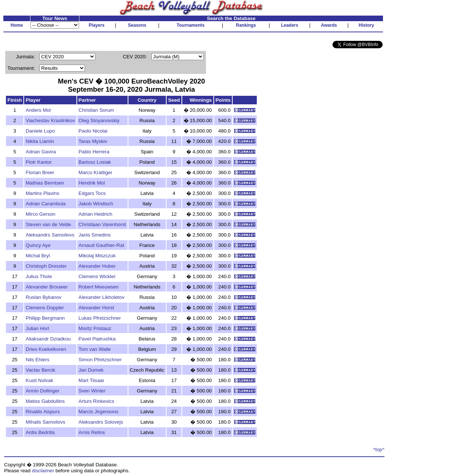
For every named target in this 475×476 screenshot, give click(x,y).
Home (17, 25)
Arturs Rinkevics (96, 401)
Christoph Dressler (46, 266)
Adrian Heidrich (96, 214)
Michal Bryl (38, 256)
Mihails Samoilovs (45, 422)
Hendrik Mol (92, 183)
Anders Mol (38, 110)
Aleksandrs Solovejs (101, 422)
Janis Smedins (95, 235)
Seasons (137, 25)
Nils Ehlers (37, 360)
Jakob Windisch (96, 204)
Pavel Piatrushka (97, 339)
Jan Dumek (91, 370)
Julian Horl (37, 328)
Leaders (289, 25)
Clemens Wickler (97, 276)
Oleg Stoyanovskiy (99, 120)
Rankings (246, 25)
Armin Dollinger (42, 391)
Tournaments (191, 25)
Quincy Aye (38, 245)
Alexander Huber (97, 266)
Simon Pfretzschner (100, 360)
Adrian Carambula (45, 204)
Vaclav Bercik (40, 370)
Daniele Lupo (40, 131)
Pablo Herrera (94, 152)
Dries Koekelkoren (46, 349)
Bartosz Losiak (95, 162)
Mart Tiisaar (92, 380)
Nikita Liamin (40, 141)
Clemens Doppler (45, 308)
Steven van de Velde (48, 224)
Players (97, 25)
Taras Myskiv (93, 141)
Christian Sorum (96, 110)
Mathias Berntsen (45, 183)
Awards (329, 25)
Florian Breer (40, 172)
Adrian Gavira (41, 152)
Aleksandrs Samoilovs (50, 235)
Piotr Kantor (39, 162)
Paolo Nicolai (93, 131)
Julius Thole (39, 276)
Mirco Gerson (40, 214)
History (366, 25)
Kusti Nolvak (39, 380)
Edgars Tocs (92, 193)
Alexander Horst (96, 308)
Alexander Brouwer (47, 287)
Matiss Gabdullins (45, 401)
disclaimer (43, 471)
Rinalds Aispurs (43, 412)
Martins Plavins (42, 193)
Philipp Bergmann (45, 318)
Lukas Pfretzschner (100, 318)
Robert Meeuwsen (99, 287)
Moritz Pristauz (95, 328)
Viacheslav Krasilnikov (50, 120)
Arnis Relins (92, 432)
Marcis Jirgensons (99, 412)
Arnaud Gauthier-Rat (101, 245)
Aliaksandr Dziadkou (48, 339)
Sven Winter (92, 391)
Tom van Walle (95, 349)
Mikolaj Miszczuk (97, 256)
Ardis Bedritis (40, 432)
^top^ (379, 449)
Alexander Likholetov (102, 297)
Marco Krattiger (96, 172)
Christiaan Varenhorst (102, 224)
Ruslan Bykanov (43, 297)
